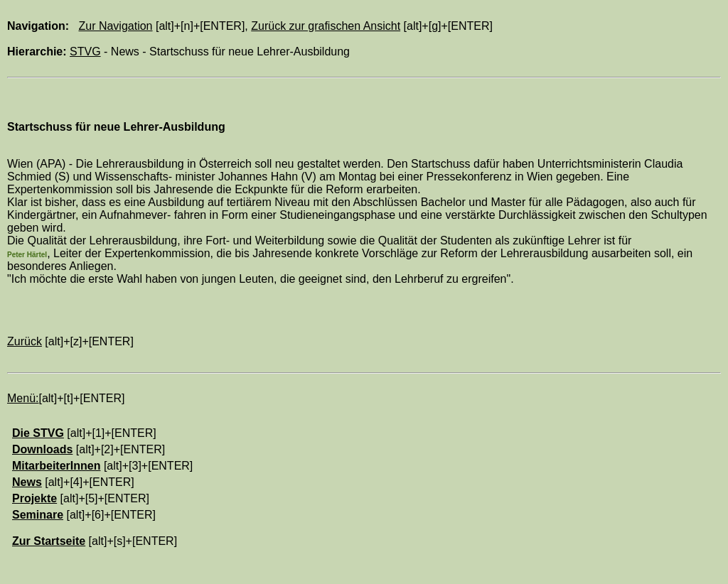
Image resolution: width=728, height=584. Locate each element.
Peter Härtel (27, 255)
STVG (85, 52)
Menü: (23, 398)
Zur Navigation (115, 26)
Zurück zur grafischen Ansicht (326, 26)
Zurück (25, 341)
